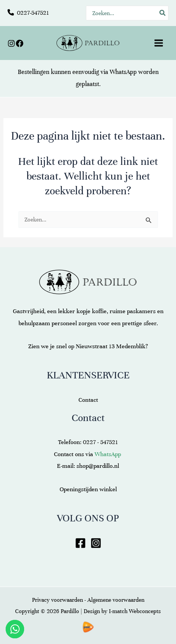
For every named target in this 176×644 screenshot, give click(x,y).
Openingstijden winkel (88, 489)
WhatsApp (123, 72)
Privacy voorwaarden (57, 600)
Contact (88, 400)
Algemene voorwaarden (116, 600)
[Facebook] (20, 43)
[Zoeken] (163, 13)
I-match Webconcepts (135, 611)
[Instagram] (11, 43)
